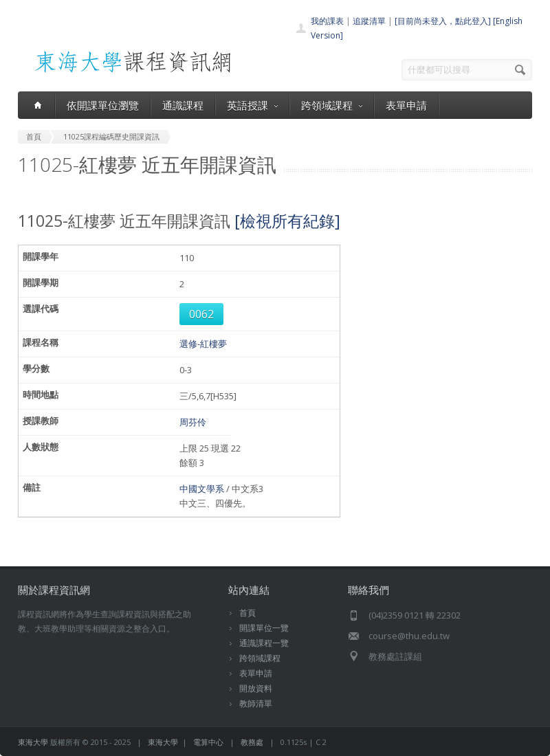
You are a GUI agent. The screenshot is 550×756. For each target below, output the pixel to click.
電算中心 (208, 742)
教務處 (252, 742)
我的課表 (327, 21)
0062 (201, 314)
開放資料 (256, 688)
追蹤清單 (369, 21)
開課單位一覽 (264, 628)
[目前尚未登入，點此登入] (443, 21)
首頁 (247, 613)
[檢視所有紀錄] (287, 221)
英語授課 (252, 105)
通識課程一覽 (264, 643)
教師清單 (256, 703)
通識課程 (183, 105)
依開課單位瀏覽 (103, 105)
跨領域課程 (332, 105)
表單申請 (406, 105)
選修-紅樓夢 (203, 344)
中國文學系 (202, 489)
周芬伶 (193, 422)
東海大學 (33, 742)
